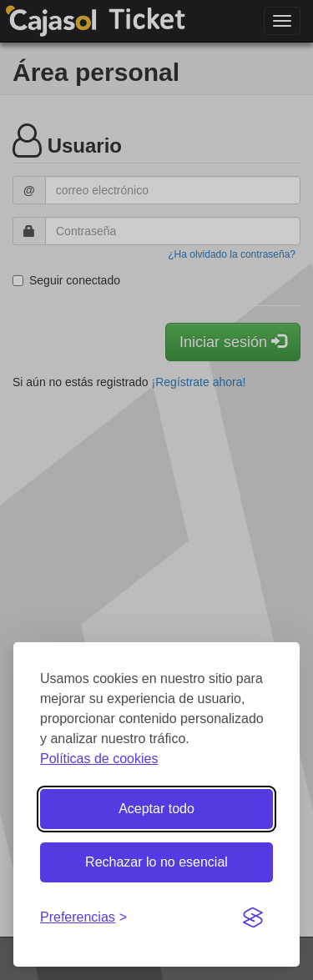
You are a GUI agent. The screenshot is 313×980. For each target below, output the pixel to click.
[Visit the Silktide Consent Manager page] (253, 918)
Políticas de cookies (99, 759)
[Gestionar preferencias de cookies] (83, 918)
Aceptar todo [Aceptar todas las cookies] (156, 809)
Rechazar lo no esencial (156, 862)
